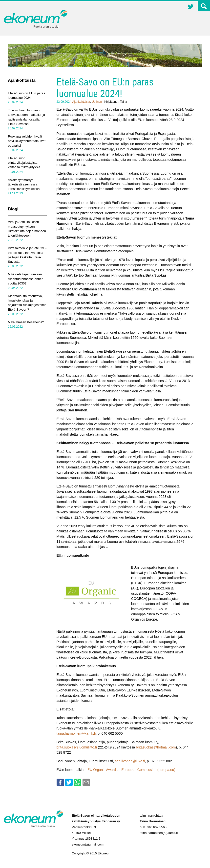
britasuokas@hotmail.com (156, 747)
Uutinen (97, 102)
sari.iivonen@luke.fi (130, 761)
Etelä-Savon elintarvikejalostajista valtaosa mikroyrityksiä (24, 163)
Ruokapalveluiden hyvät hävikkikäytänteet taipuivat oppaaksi (27, 141)
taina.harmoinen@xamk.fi (76, 733)
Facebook (60, 782)
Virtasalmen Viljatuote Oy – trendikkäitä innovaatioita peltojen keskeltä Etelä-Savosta (27, 255)
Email (86, 782)
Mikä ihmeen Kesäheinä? (26, 322)
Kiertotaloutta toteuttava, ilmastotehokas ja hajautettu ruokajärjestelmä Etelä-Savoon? (27, 303)
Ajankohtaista (81, 102)
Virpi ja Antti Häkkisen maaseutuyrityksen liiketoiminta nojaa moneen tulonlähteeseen (27, 229)
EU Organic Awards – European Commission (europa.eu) (131, 770)
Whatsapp (78, 782)
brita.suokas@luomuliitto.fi (77, 747)
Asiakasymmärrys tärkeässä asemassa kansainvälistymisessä (24, 184)
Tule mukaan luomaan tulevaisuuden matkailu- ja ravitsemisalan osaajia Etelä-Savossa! (26, 117)
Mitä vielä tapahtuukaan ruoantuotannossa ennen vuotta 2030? (26, 279)
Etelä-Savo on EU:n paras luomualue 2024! (26, 95)
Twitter (191, 7)
